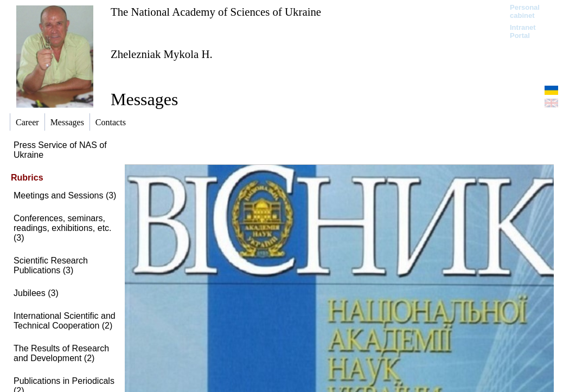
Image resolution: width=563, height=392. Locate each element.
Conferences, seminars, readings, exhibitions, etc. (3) (63, 228)
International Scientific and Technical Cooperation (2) (65, 321)
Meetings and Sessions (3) (65, 195)
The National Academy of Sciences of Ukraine (216, 12)
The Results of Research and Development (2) (61, 353)
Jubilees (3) (36, 293)
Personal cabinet (525, 11)
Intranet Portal (523, 31)
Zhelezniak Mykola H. (162, 54)
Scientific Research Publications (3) (51, 265)
